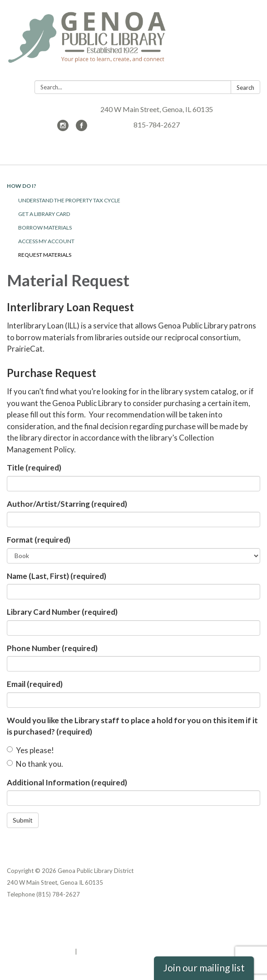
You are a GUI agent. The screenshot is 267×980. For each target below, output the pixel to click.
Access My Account (46, 241)
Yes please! (30, 750)
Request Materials (45, 255)
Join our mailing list (204, 968)
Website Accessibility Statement (55, 940)
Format (39, 540)
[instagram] (63, 128)
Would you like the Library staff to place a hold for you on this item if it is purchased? (132, 726)
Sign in (88, 951)
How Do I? (22, 186)
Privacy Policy (27, 916)
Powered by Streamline (40, 951)
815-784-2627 (157, 125)
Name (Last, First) (57, 576)
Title (34, 468)
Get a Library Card (44, 214)
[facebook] (82, 128)
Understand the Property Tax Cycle (69, 200)
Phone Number (52, 648)
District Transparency (39, 928)
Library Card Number (62, 612)
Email (35, 684)
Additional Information (67, 782)
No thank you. (35, 764)
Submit (23, 820)
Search (245, 88)
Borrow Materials (45, 228)
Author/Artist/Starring (67, 504)
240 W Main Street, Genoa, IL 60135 (157, 109)
